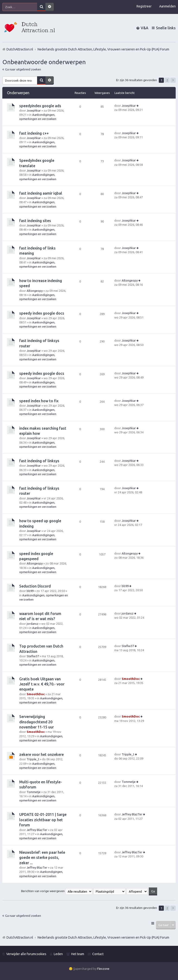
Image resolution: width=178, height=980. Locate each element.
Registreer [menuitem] (144, 6)
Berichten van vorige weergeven (57, 891)
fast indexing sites (35, 221)
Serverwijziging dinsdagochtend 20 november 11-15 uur (37, 722)
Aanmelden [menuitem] (167, 6)
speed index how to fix (39, 401)
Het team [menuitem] (78, 954)
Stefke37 (33, 656)
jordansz (33, 624)
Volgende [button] (173, 80)
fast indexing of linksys (39, 461)
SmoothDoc (36, 694)
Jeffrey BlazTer (37, 830)
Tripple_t (33, 759)
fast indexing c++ (34, 133)
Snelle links (166, 28)
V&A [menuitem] (145, 28)
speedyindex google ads (40, 106)
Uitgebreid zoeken (50, 7)
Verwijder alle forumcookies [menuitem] (26, 954)
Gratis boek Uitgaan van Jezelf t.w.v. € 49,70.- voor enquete (42, 684)
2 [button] (167, 80)
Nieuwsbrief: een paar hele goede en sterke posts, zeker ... (42, 858)
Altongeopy (35, 291)
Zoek (41, 7)
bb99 (30, 591)
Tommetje (34, 792)
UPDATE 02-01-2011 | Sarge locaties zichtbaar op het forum (43, 820)
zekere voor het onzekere (41, 754)
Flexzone (103, 969)
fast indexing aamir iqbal (41, 193)
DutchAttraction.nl (20, 937)
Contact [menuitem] (98, 954)
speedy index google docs (42, 313)
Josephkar (34, 110)
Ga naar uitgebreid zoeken (23, 69)
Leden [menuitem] (58, 954)
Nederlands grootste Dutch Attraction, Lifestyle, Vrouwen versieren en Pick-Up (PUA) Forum (103, 937)
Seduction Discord (35, 586)
